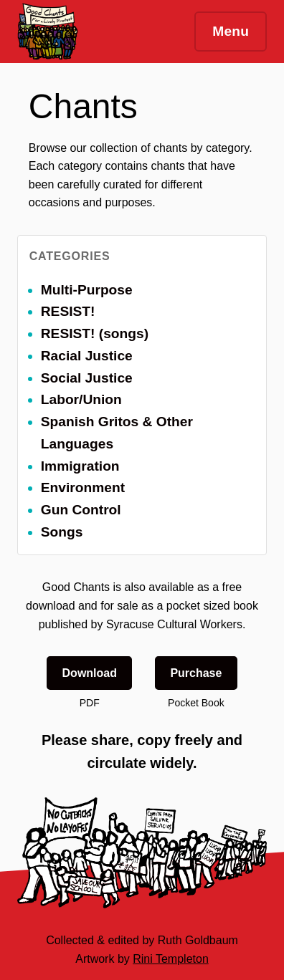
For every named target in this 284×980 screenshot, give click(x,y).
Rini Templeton (171, 959)
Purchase (196, 673)
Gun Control (81, 510)
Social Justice (87, 378)
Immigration (80, 466)
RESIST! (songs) (95, 333)
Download (90, 673)
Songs (62, 532)
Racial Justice (87, 356)
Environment (83, 487)
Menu (231, 31)
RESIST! (68, 311)
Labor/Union (81, 399)
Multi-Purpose (87, 290)
